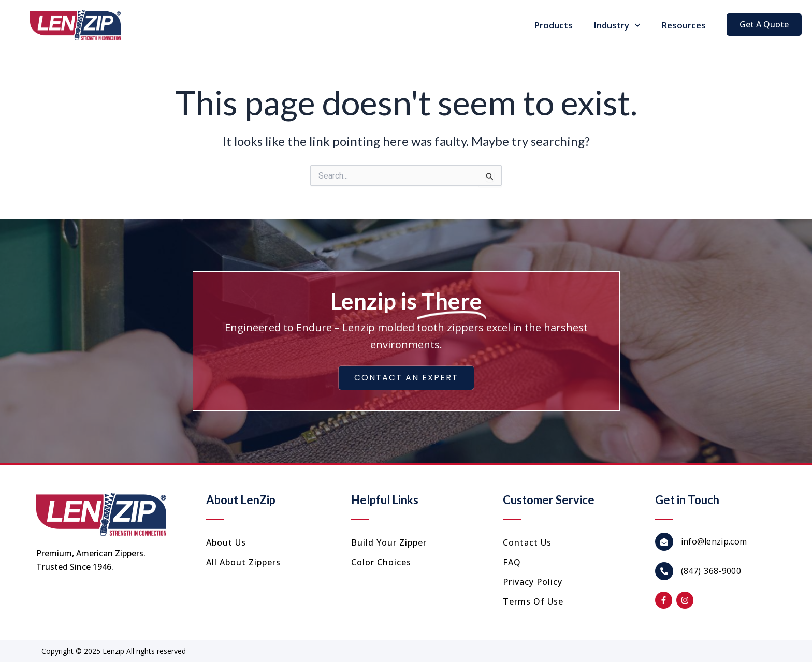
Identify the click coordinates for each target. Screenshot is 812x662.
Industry (617, 25)
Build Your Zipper (389, 542)
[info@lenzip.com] (664, 542)
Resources (684, 25)
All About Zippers (243, 562)
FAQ (512, 562)
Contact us (527, 542)
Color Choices (381, 562)
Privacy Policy (533, 582)
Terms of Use (533, 601)
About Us (226, 542)
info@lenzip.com (714, 541)
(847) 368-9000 (711, 571)
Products (553, 25)
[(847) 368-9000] (664, 571)
